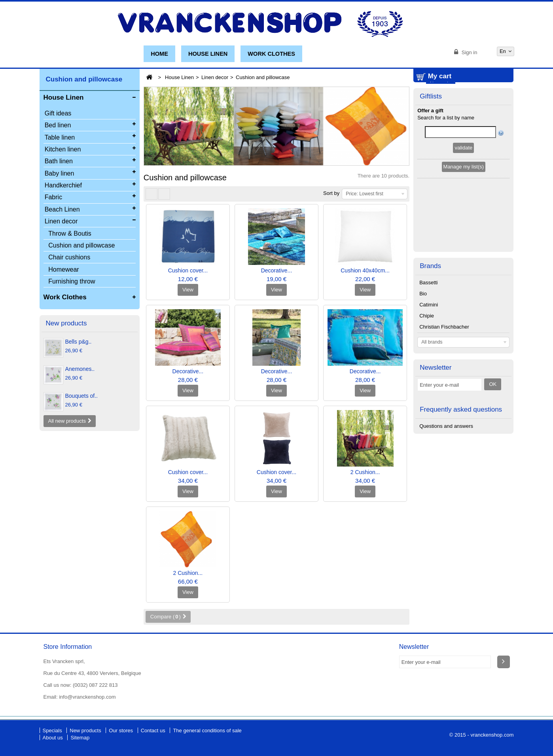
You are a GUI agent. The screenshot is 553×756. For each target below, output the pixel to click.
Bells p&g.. (79, 342)
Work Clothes (271, 54)
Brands (430, 238)
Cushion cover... (188, 270)
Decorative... (277, 270)
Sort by (331, 193)
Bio (423, 266)
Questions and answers (446, 398)
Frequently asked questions (461, 381)
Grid (152, 194)
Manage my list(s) (464, 210)
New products (66, 323)
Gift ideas (58, 113)
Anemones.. (80, 369)
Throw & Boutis (70, 233)
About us (54, 738)
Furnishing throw (72, 281)
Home (159, 54)
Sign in (469, 52)
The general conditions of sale (207, 730)
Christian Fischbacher (444, 299)
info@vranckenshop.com (87, 697)
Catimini (429, 277)
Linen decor (215, 77)
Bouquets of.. (82, 396)
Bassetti (428, 254)
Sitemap (80, 738)
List (164, 194)
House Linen (208, 54)
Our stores (121, 730)
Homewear (63, 269)
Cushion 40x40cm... (365, 270)
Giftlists (431, 140)
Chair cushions (69, 257)
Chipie (427, 288)
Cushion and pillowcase (81, 245)
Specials (53, 730)
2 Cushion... (365, 472)
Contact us (154, 730)
